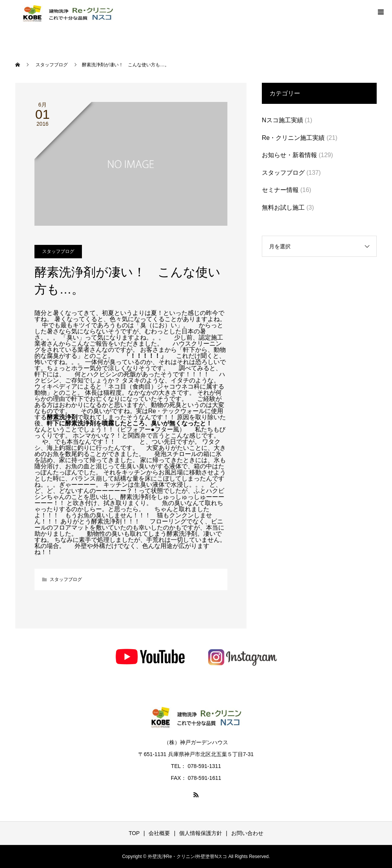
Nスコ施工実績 (283, 120)
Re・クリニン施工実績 (293, 138)
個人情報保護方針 (201, 833)
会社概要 (159, 833)
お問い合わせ (247, 833)
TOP (134, 833)
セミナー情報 (280, 190)
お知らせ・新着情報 (289, 155)
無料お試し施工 (283, 208)
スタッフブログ (58, 251)
